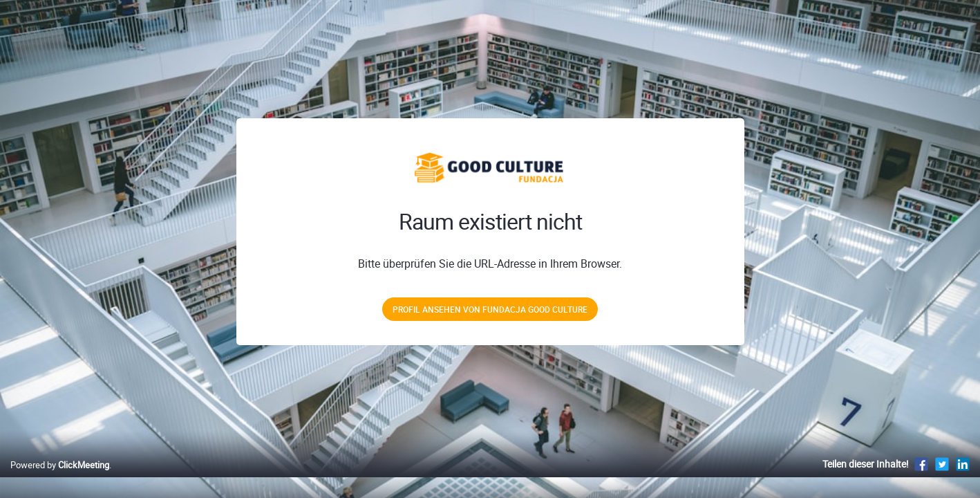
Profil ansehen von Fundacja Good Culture (490, 309)
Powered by (60, 479)
